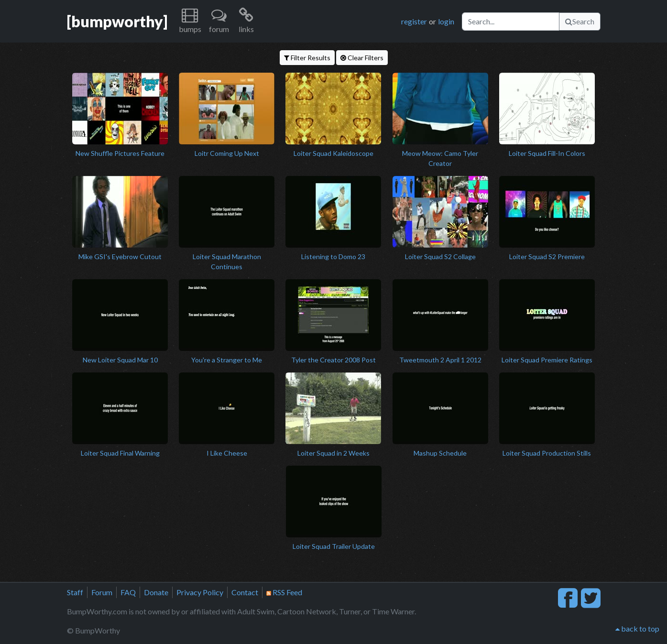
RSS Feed (284, 592)
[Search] (511, 22)
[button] (190, 21)
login (446, 21)
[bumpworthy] (117, 21)
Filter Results (307, 58)
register (414, 21)
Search (580, 21)
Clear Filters (362, 58)
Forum (102, 592)
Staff (75, 592)
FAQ (128, 592)
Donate (156, 592)
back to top (637, 628)
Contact (245, 592)
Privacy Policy (200, 592)
